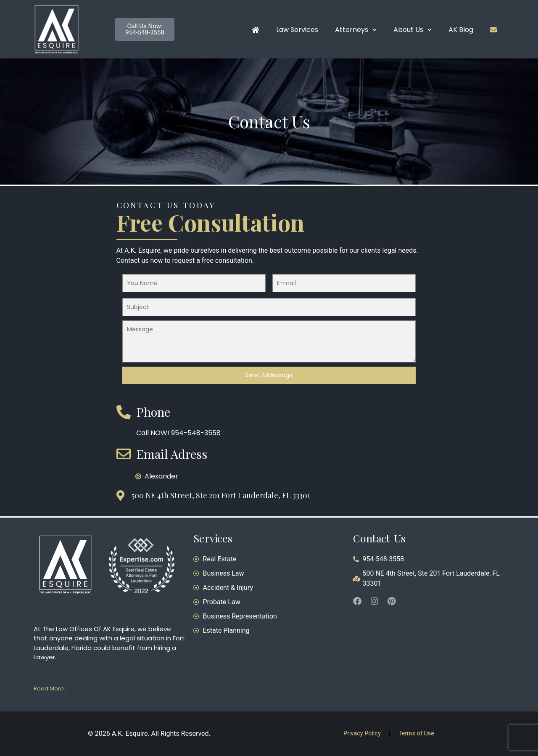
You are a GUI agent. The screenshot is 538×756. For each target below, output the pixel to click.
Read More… (51, 689)
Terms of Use (416, 734)
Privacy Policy (362, 734)
